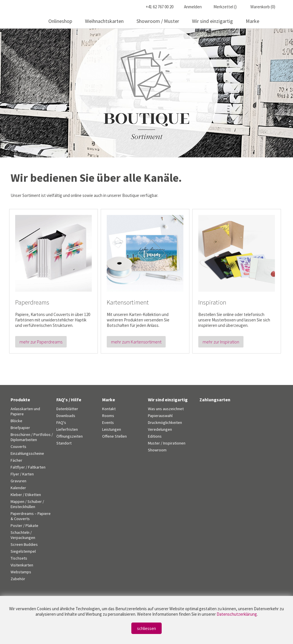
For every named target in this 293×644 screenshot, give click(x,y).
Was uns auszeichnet (166, 409)
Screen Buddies (24, 544)
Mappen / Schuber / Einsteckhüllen (27, 504)
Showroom (157, 450)
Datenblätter (67, 409)
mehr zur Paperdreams (41, 342)
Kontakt (109, 409)
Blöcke (16, 421)
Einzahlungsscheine (27, 453)
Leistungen (112, 429)
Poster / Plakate (24, 526)
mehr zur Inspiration (221, 342)
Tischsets (19, 558)
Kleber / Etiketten (26, 495)
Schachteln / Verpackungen (23, 535)
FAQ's (61, 422)
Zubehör (18, 579)
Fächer (16, 460)
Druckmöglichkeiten (165, 422)
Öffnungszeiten (70, 436)
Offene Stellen (114, 436)
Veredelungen (160, 429)
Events (108, 422)
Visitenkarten (22, 565)
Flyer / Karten (22, 474)
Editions (155, 436)
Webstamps (21, 572)
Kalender (18, 488)
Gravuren (18, 481)
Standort (64, 443)
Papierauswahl (160, 416)
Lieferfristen (67, 429)
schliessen (146, 628)
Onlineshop (60, 21)
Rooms (108, 416)
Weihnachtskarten (104, 21)
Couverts (18, 447)
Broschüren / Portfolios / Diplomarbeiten (32, 437)
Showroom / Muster (158, 21)
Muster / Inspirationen (167, 443)
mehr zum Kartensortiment (136, 342)
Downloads (66, 416)
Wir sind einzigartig (212, 21)
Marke (253, 21)
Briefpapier (20, 428)
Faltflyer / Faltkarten (28, 467)
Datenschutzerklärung (237, 614)
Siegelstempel (23, 551)
